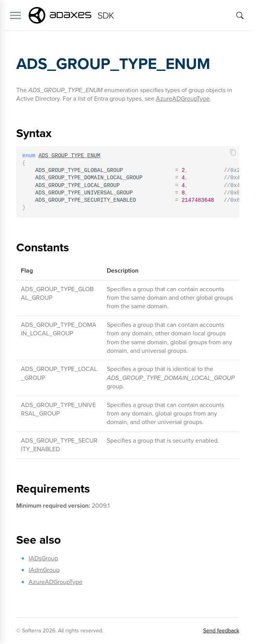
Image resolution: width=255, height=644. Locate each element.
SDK (106, 15)
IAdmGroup (44, 570)
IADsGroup (43, 558)
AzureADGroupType (183, 99)
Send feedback (221, 631)
